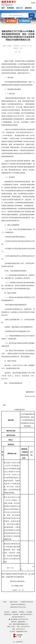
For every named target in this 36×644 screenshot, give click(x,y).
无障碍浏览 (24, 21)
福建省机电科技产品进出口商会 (18, 607)
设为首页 (7, 612)
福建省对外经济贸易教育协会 (18, 604)
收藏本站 (14, 612)
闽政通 (33, 3)
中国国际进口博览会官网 (27, 602)
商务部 (5, 602)
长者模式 (11, 21)
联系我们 (22, 612)
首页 (3, 8)
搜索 (32, 15)
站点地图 (29, 612)
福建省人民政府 (14, 602)
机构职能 (10, 8)
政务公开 (19, 8)
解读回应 (29, 8)
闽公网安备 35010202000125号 (19, 619)
